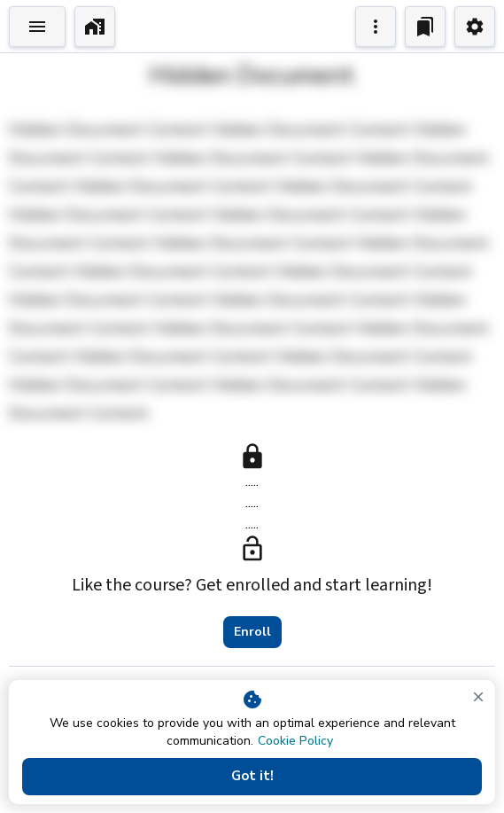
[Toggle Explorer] (37, 27)
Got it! (252, 777)
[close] (478, 697)
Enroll (252, 632)
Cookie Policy (295, 741)
